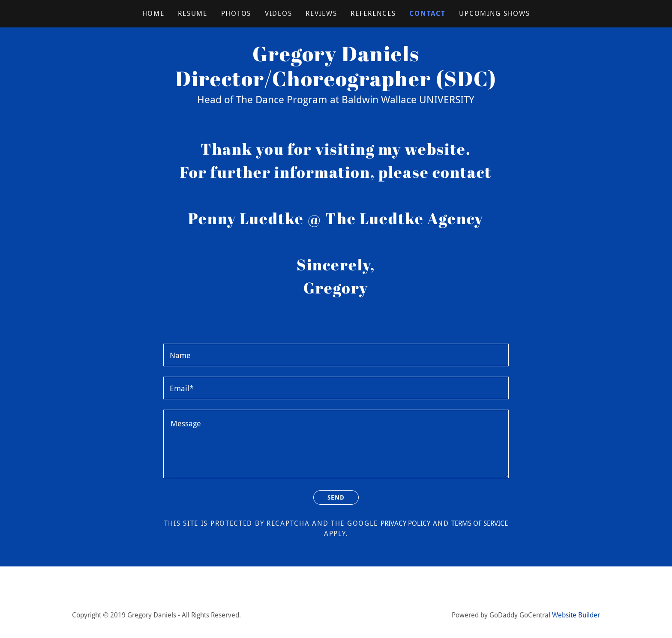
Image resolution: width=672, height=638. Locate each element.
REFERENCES (373, 13)
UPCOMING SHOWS (494, 13)
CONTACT (427, 13)
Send (336, 498)
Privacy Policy (405, 525)
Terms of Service (480, 525)
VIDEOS (278, 13)
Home (153, 13)
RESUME (192, 13)
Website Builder (576, 616)
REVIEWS (321, 13)
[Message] (336, 444)
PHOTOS (236, 13)
